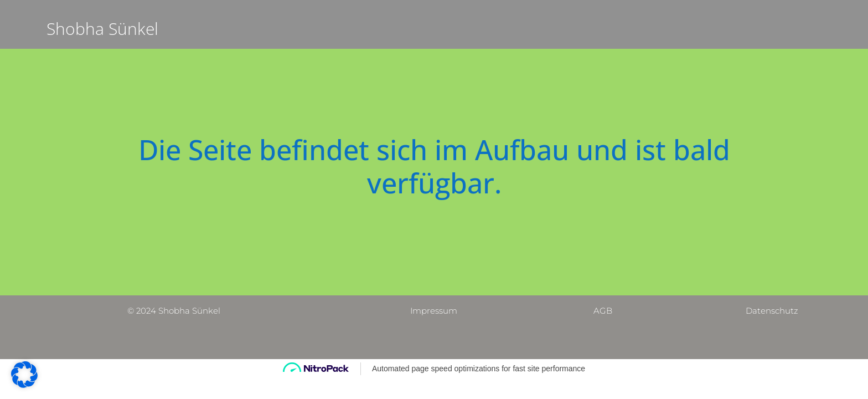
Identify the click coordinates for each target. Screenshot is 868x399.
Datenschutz (772, 311)
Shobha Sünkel (102, 29)
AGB (603, 311)
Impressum (434, 311)
